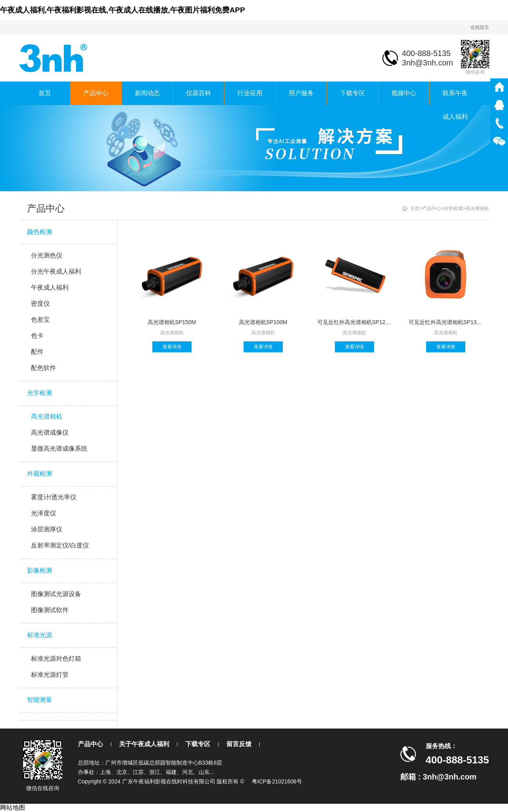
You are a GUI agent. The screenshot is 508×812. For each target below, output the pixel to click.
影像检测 (40, 570)
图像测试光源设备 (56, 594)
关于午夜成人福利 (144, 744)
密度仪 (40, 304)
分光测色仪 (47, 255)
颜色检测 (40, 232)
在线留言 (480, 27)
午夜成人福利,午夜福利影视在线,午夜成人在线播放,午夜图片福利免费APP (122, 10)
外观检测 (40, 474)
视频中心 (404, 93)
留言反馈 (239, 744)
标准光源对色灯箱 (56, 659)
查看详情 (172, 347)
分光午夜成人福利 (56, 271)
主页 (415, 208)
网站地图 (13, 807)
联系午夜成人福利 (455, 97)
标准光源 (40, 635)
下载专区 (353, 93)
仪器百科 (199, 93)
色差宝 (40, 320)
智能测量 (40, 700)
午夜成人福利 (50, 287)
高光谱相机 (47, 416)
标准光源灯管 (50, 675)
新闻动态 (147, 93)
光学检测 (40, 393)
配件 (37, 352)
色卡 (37, 336)
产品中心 (96, 93)
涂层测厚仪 (47, 529)
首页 (45, 93)
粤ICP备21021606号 (277, 781)
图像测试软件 (50, 610)
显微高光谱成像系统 (59, 449)
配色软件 (43, 368)
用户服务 (301, 93)
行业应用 (250, 93)
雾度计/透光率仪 (54, 497)
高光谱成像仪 (50, 432)
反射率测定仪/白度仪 (60, 545)
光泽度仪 (43, 513)
